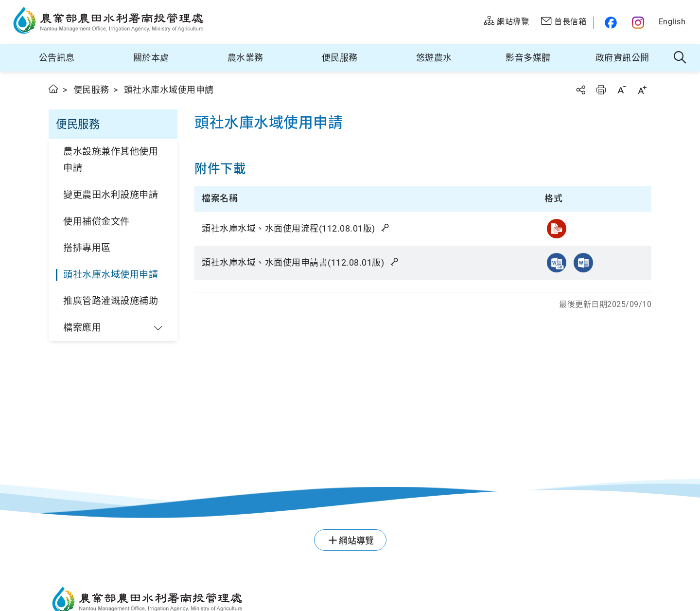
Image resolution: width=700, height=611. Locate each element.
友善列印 (601, 90)
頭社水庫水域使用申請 (111, 275)
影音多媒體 (528, 58)
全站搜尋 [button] (680, 58)
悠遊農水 (434, 58)
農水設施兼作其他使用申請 (111, 160)
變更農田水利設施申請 (111, 195)
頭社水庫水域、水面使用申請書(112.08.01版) (301, 262)
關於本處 (151, 58)
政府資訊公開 (622, 58)
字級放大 (642, 90)
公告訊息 (57, 58)
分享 (580, 90)
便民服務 (340, 58)
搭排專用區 (87, 248)
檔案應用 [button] (82, 328)
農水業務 (245, 58)
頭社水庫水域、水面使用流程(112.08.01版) (296, 228)
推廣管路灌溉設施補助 (111, 301)
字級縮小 (622, 90)
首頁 (54, 89)
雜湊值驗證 (386, 228)
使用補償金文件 (96, 222)
